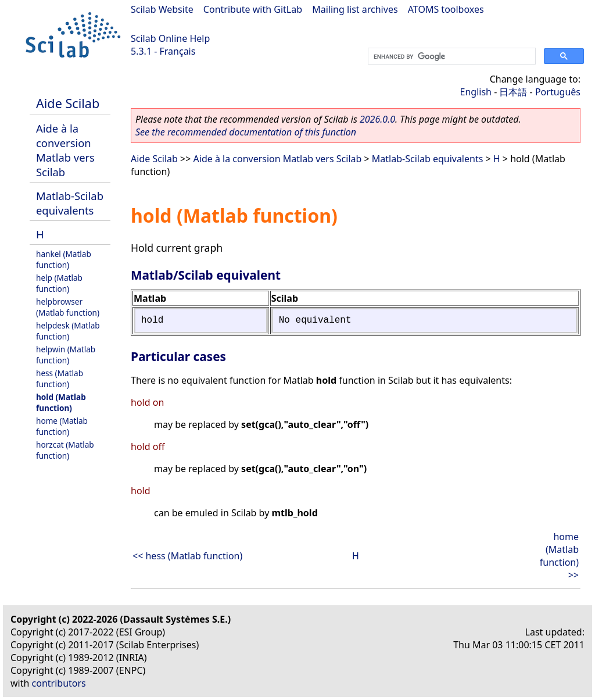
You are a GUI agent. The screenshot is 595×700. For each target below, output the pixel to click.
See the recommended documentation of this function (246, 132)
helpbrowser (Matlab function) (68, 307)
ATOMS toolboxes (446, 9)
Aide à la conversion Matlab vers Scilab (65, 150)
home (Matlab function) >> (559, 556)
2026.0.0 (377, 119)
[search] (451, 56)
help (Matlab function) (59, 283)
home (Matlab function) (62, 426)
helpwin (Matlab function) (66, 355)
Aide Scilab (68, 103)
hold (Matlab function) (61, 402)
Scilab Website (162, 9)
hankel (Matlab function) (64, 259)
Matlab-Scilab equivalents (70, 203)
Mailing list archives (355, 9)
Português (558, 92)
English (476, 92)
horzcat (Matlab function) (65, 450)
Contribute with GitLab (253, 9)
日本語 (513, 92)
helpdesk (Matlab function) (68, 331)
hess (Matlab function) (60, 378)
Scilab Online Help (170, 38)
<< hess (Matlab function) (187, 556)
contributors (59, 683)
